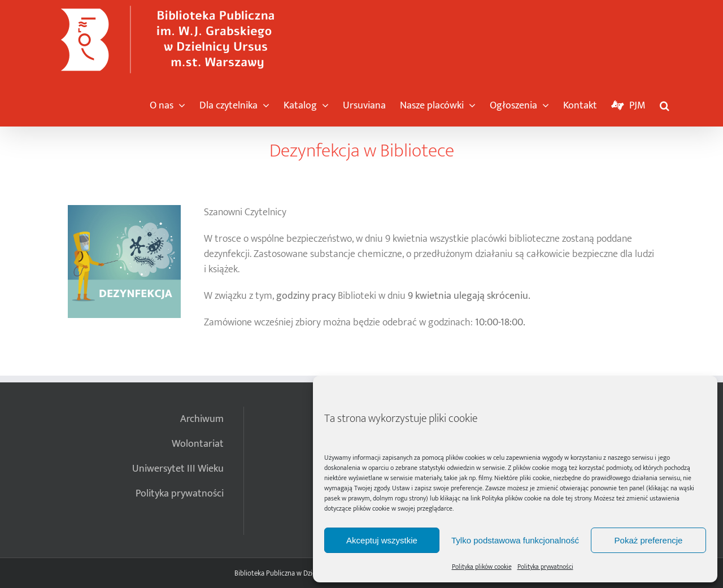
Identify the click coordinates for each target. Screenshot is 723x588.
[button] (665, 103)
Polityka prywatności (545, 567)
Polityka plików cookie (512, 498)
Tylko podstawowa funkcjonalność (515, 540)
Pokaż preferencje (649, 540)
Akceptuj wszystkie (382, 540)
